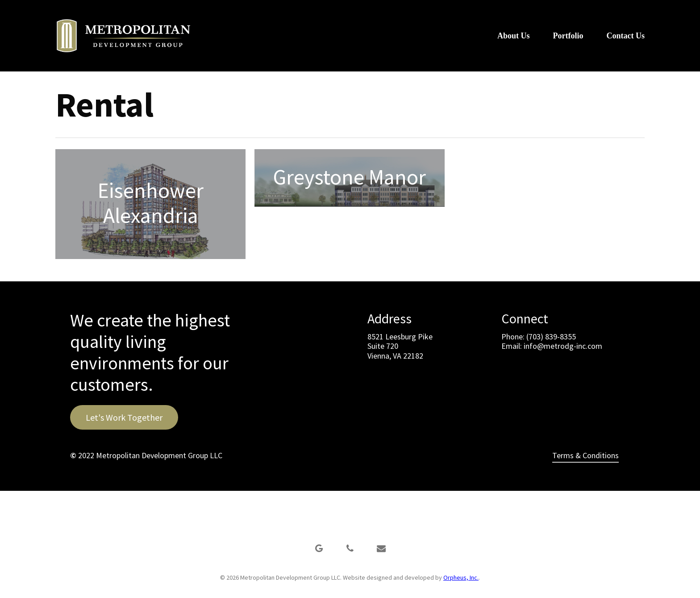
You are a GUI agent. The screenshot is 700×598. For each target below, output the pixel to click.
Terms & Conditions (585, 455)
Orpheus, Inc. (461, 577)
